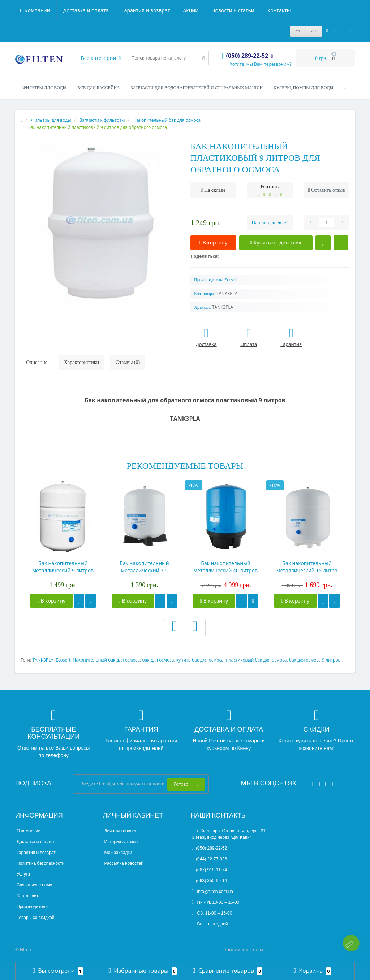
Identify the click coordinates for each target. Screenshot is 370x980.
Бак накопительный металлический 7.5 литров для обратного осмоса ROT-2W (144, 567)
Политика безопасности (40, 863)
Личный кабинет (121, 831)
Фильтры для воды (44, 88)
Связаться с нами (34, 885)
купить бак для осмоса (200, 660)
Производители (32, 907)
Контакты (279, 10)
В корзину (51, 601)
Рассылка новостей (124, 863)
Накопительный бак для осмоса (106, 660)
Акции (191, 10)
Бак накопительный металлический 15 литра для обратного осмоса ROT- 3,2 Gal (307, 567)
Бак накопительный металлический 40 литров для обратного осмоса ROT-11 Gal (226, 567)
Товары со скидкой (35, 918)
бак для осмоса (158, 660)
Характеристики (81, 362)
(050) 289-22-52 (209, 848)
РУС (298, 31)
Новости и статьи (233, 10)
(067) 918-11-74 (209, 870)
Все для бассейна (99, 88)
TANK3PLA (43, 660)
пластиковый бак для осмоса (256, 660)
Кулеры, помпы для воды (304, 88)
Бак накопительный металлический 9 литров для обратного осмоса (63, 567)
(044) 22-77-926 (209, 859)
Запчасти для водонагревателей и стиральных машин (197, 88)
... (346, 88)
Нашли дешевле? (270, 223)
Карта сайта (29, 896)
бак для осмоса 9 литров (315, 660)
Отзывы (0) (128, 362)
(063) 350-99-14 (209, 881)
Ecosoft (63, 660)
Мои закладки (118, 853)
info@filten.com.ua (212, 892)
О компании (35, 10)
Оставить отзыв (328, 190)
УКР (314, 31)
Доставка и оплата (86, 10)
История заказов (121, 842)
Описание (37, 362)
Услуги (23, 874)
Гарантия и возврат (146, 10)
